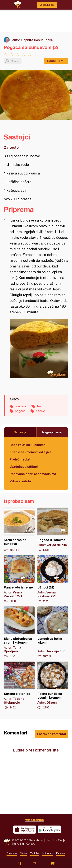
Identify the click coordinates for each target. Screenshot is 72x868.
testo (41, 406)
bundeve (21, 406)
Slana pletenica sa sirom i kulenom (19, 632)
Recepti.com (7, 842)
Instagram (48, 853)
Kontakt (30, 844)
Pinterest (61, 853)
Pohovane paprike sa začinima (33, 474)
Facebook (12, 853)
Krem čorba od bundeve (19, 530)
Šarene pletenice (19, 685)
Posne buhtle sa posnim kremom (53, 685)
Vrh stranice (34, 820)
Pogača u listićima (53, 530)
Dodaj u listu (56, 61)
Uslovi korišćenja (55, 840)
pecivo (41, 411)
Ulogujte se (47, 5)
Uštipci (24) (53, 579)
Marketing (18, 844)
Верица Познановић (37, 40)
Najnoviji (20, 432)
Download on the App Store (25, 830)
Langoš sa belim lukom (53, 632)
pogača (20, 411)
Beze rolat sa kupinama (28, 445)
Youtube (35, 853)
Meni (36, 863)
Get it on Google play (49, 830)
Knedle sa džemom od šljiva (30, 452)
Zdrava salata (20, 481)
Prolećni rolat (20, 459)
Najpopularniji (52, 432)
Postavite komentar (52, 734)
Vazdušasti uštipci (24, 467)
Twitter (24, 853)
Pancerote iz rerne (19, 579)
